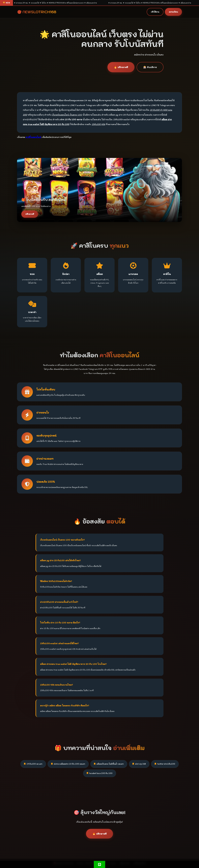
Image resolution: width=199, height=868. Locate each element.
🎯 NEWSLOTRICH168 (37, 12)
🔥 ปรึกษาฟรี (121, 67)
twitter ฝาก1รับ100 (165, 764)
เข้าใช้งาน (155, 12)
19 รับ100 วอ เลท (33, 764)
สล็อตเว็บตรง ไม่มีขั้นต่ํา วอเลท (109, 764)
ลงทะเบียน (173, 12)
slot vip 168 (139, 764)
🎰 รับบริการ (150, 67)
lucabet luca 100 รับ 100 (100, 773)
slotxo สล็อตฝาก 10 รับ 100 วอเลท (68, 764)
